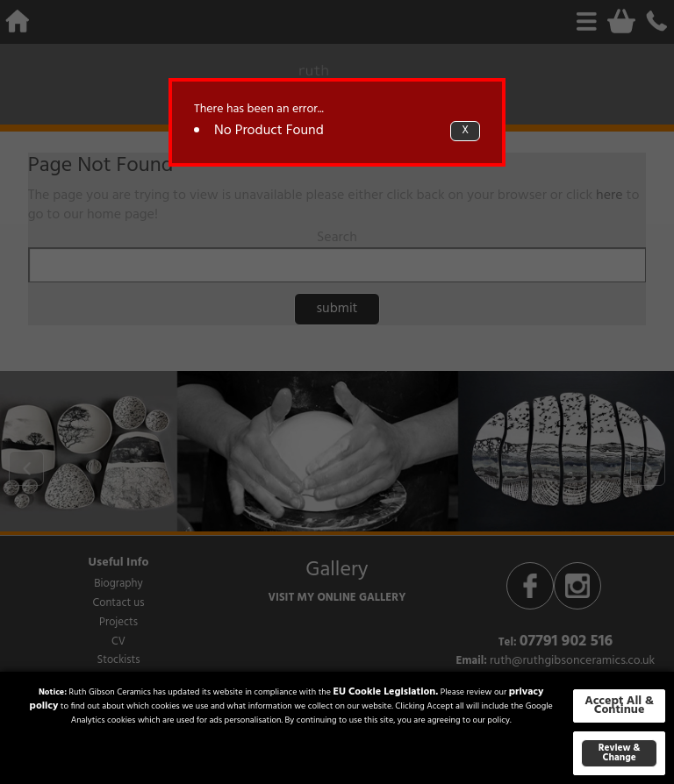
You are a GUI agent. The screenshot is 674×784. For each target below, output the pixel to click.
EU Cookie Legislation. (385, 692)
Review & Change (620, 753)
